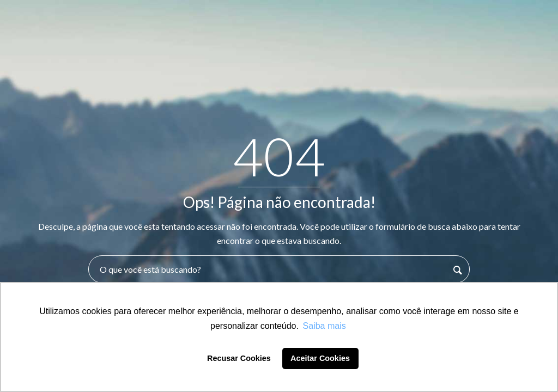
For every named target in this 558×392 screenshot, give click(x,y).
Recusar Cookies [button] (239, 358)
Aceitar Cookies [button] (320, 358)
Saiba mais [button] (325, 326)
